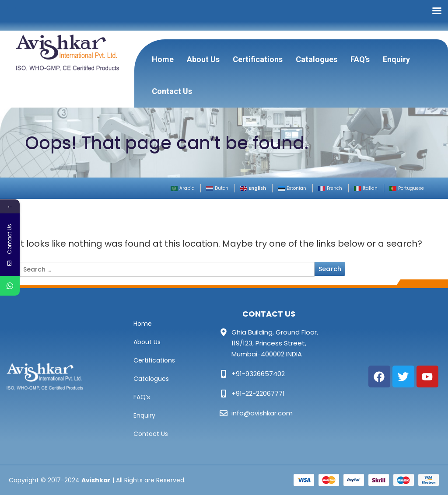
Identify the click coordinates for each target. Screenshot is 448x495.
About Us (203, 59)
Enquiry (396, 59)
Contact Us (172, 91)
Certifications (258, 59)
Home (163, 59)
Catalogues (317, 59)
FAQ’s (360, 59)
